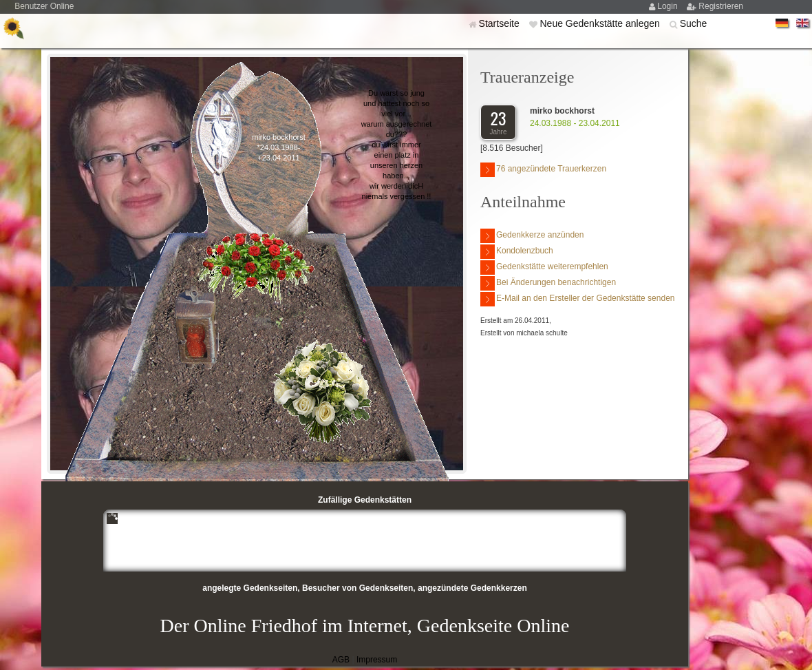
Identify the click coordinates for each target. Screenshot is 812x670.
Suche (694, 23)
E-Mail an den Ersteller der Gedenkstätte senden (577, 299)
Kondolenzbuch (517, 252)
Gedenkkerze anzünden (532, 236)
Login (669, 6)
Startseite (501, 23)
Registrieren (721, 6)
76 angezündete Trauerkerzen (543, 170)
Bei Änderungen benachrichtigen (548, 283)
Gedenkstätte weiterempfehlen (544, 268)
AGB (341, 660)
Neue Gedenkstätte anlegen (601, 23)
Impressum (377, 660)
